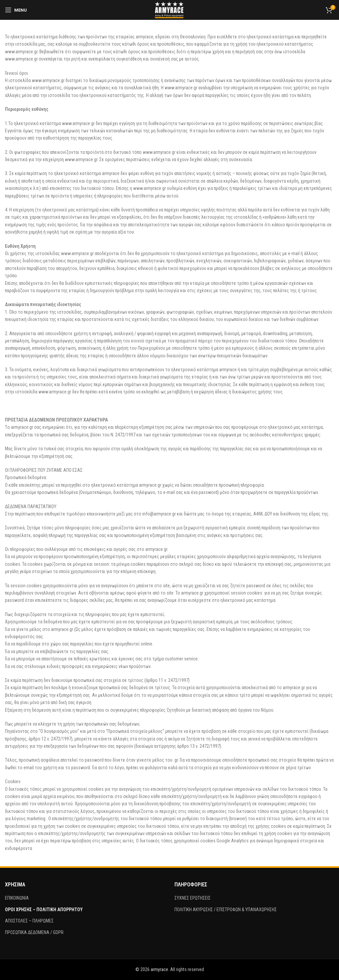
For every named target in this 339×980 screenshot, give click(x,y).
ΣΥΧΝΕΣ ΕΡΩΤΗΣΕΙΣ (193, 898)
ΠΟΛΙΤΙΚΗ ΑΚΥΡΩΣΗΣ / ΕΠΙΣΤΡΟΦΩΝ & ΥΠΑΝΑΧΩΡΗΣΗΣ (226, 910)
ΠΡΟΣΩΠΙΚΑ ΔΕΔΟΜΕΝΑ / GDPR (34, 932)
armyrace (159, 969)
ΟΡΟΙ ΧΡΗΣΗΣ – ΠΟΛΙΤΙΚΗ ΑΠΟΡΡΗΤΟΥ (44, 910)
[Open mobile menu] (16, 10)
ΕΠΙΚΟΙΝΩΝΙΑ (17, 898)
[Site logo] (170, 10)
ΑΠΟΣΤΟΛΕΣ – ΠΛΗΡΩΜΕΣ (29, 921)
